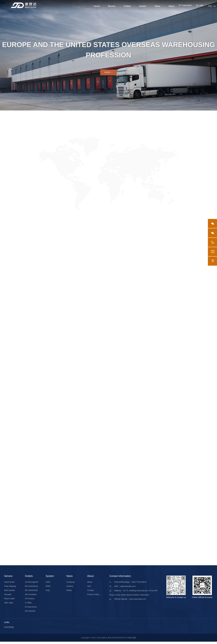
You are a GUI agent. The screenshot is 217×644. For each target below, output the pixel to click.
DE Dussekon (31, 597)
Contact (91, 593)
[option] (108, 55)
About (171, 6)
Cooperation (183, 6)
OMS (48, 584)
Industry (70, 588)
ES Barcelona (31, 609)
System (143, 6)
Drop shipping (10, 588)
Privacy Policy (93, 597)
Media (69, 593)
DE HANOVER (31, 593)
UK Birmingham (32, 584)
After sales (9, 605)
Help (48, 593)
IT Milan (28, 605)
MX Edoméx (30, 613)
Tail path (8, 597)
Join (89, 588)
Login (200, 6)
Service (112, 6)
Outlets (127, 6)
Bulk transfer (10, 593)
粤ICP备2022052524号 (118, 640)
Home (97, 6)
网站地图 (132, 640)
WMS (48, 588)
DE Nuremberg (31, 588)
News (157, 6)
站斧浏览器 (9, 629)
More (108, 74)
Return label (9, 601)
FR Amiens (30, 601)
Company (71, 584)
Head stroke (9, 584)
